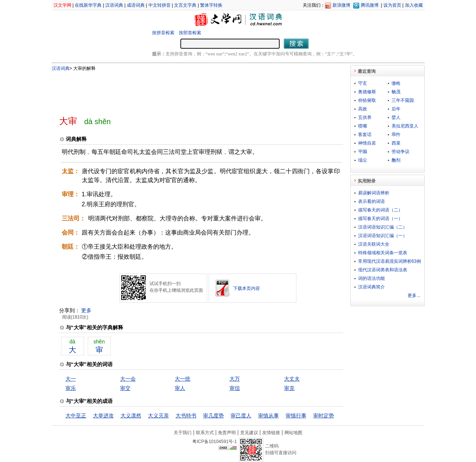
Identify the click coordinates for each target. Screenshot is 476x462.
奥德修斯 (367, 92)
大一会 (128, 379)
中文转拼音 (160, 5)
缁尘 (363, 160)
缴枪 (396, 83)
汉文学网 (62, 5)
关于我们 (183, 433)
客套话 (365, 135)
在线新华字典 (88, 5)
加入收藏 (414, 5)
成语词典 (136, 5)
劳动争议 (401, 152)
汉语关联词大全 (374, 244)
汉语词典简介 (372, 287)
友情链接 (271, 433)
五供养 (365, 117)
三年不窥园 (403, 100)
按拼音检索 (163, 33)
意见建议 (249, 433)
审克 (289, 388)
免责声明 (227, 433)
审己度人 (241, 416)
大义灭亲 (158, 416)
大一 (71, 379)
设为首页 (392, 5)
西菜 (396, 143)
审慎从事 (268, 416)
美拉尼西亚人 (405, 126)
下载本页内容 (247, 288)
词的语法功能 (372, 278)
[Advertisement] (189, 90)
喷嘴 (363, 126)
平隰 (363, 152)
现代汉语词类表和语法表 (383, 270)
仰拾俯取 (367, 100)
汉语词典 (114, 5)
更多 (86, 310)
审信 (235, 388)
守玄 (363, 83)
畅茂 (396, 92)
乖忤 (396, 135)
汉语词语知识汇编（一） (383, 236)
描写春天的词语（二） (380, 210)
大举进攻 (103, 416)
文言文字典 (185, 5)
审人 (180, 388)
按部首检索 (190, 33)
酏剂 (396, 160)
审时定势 (324, 416)
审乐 (71, 388)
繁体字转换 (211, 5)
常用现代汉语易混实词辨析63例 (390, 261)
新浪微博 (341, 5)
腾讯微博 (370, 5)
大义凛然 (131, 416)
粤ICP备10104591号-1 (215, 442)
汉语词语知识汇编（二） (383, 227)
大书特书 (186, 416)
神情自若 (367, 143)
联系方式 (205, 433)
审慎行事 (296, 416)
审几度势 (213, 416)
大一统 (183, 379)
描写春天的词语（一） (380, 219)
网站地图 (293, 433)
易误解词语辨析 (374, 193)
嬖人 (396, 117)
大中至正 (76, 416)
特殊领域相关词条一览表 (383, 253)
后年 (396, 109)
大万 (235, 379)
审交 (125, 388)
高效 (363, 109)
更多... (414, 295)
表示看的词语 (372, 201)
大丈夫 (292, 379)
